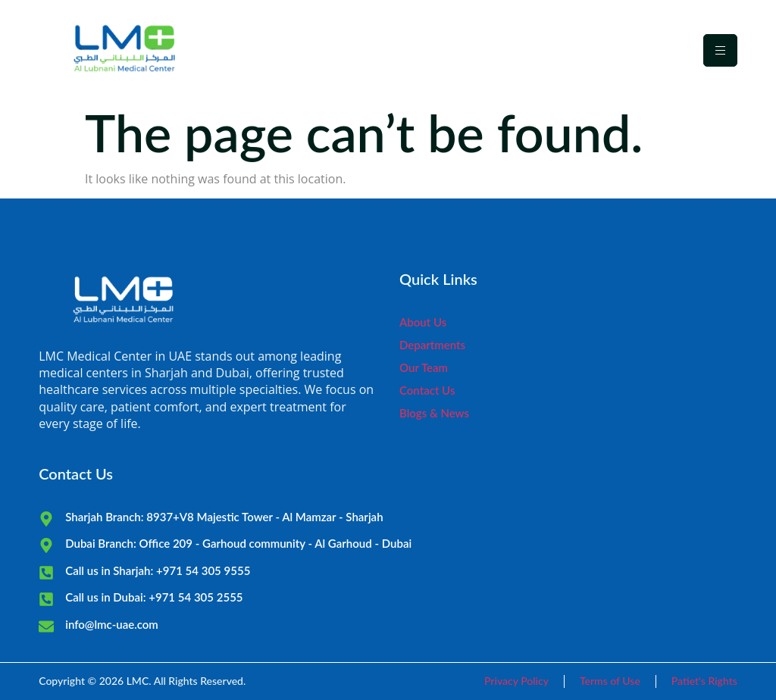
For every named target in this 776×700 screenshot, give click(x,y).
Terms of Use (610, 681)
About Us (423, 322)
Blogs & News (434, 413)
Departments (432, 345)
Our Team (424, 367)
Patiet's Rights (704, 681)
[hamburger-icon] (720, 50)
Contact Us (427, 390)
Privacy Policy (516, 681)
